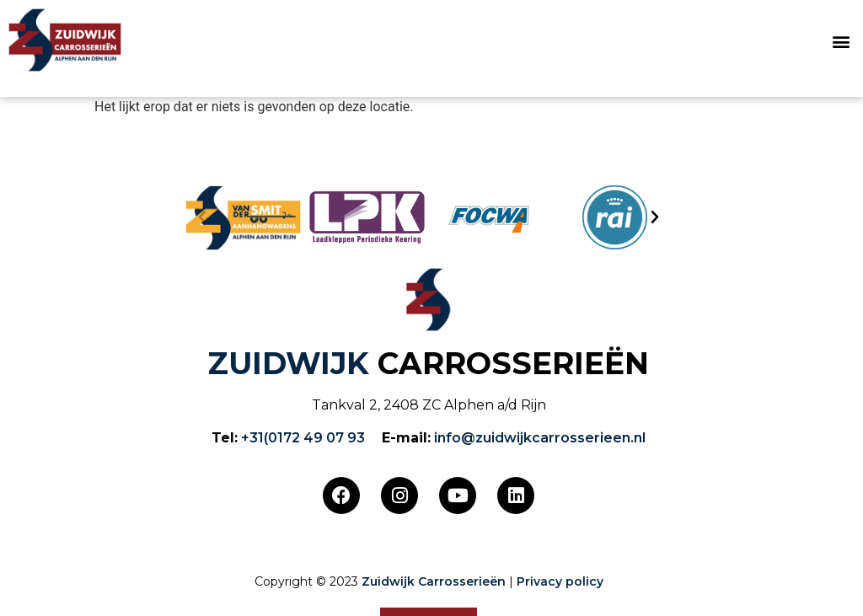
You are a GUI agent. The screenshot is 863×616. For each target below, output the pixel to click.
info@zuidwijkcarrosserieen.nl (540, 438)
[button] (841, 42)
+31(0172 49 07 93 (303, 438)
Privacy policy (560, 581)
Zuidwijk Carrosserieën (434, 581)
